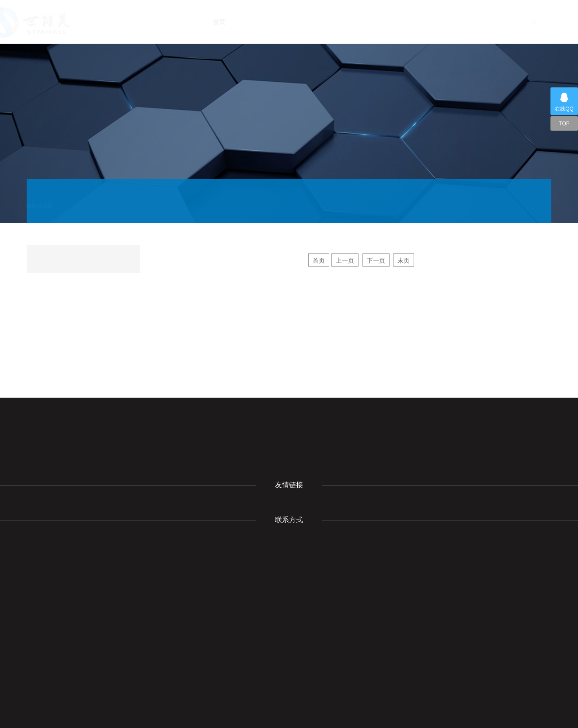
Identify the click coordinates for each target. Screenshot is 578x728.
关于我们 (271, 22)
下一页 (376, 260)
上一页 (345, 260)
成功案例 (439, 22)
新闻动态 (315, 22)
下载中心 (399, 22)
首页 (233, 22)
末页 (404, 260)
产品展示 (358, 22)
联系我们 (478, 22)
